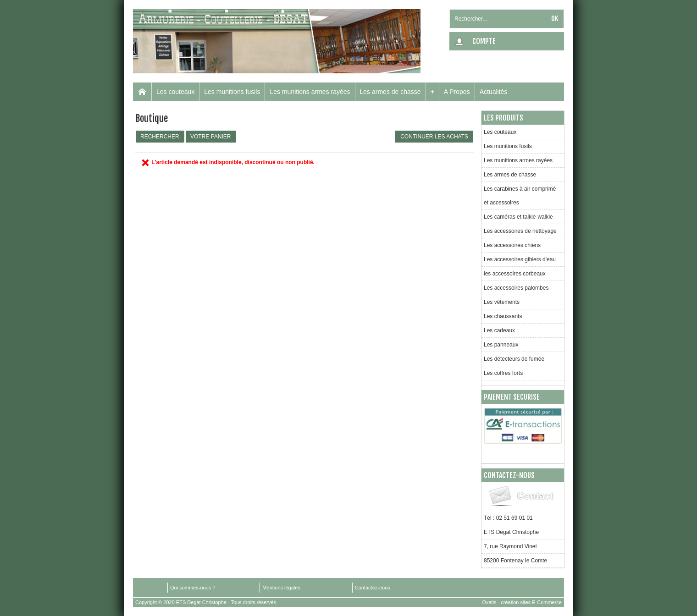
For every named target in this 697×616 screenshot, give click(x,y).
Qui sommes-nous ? (193, 588)
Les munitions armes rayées (310, 92)
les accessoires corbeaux (515, 274)
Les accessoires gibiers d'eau (520, 259)
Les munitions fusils (232, 92)
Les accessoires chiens (512, 245)
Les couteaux (175, 92)
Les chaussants (503, 316)
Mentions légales (281, 588)
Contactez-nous (373, 588)
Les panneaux (501, 345)
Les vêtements (502, 302)
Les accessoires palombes (516, 288)
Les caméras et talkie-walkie (518, 217)
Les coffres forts (503, 373)
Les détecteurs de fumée (514, 359)
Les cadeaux (499, 330)
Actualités (494, 92)
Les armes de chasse (390, 92)
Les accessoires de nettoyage (520, 231)
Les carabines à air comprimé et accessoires (520, 196)
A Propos (457, 92)
